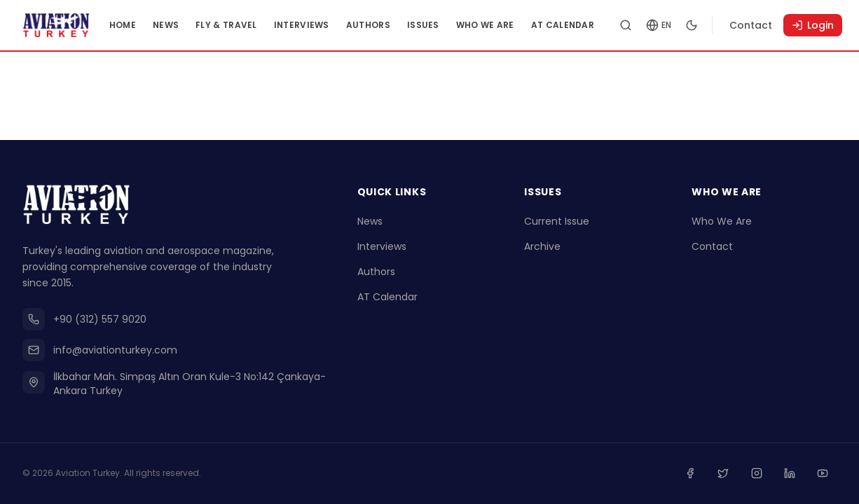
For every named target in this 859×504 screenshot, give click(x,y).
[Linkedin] (793, 475)
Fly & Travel (252, 25)
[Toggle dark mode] (717, 25)
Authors (393, 25)
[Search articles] (652, 25)
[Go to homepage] (69, 25)
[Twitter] (731, 475)
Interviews (327, 25)
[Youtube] (824, 475)
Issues (448, 25)
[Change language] (685, 25)
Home (148, 25)
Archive (542, 249)
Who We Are (510, 25)
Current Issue (557, 224)
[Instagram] (762, 475)
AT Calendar (588, 25)
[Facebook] (701, 475)
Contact (777, 25)
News (191, 25)
